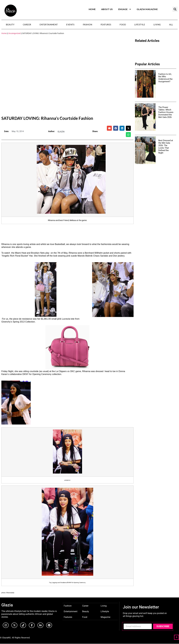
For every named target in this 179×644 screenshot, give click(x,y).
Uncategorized (14, 33)
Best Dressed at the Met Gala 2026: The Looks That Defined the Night (166, 147)
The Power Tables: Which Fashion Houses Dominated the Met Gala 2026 (166, 112)
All (171, 25)
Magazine (105, 617)
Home (92, 9)
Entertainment (49, 25)
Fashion (88, 25)
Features (106, 25)
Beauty (10, 25)
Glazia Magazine (147, 9)
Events (70, 25)
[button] (175, 9)
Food (123, 25)
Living (157, 25)
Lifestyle (140, 25)
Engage (125, 9)
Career (27, 25)
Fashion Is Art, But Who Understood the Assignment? (165, 78)
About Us (107, 9)
